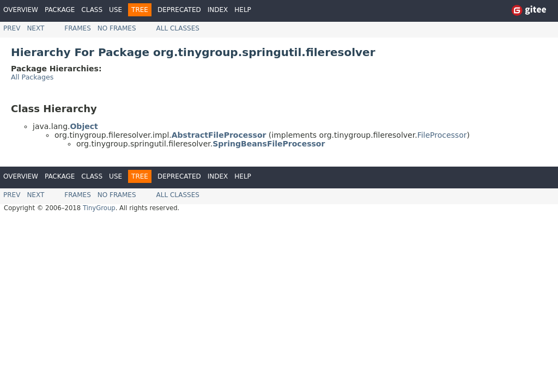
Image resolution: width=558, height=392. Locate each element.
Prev (12, 28)
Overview (21, 10)
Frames (78, 28)
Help (243, 10)
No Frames (117, 28)
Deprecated (179, 10)
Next (35, 28)
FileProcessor (442, 135)
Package (60, 10)
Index (218, 10)
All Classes (178, 28)
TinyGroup (99, 208)
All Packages (32, 77)
